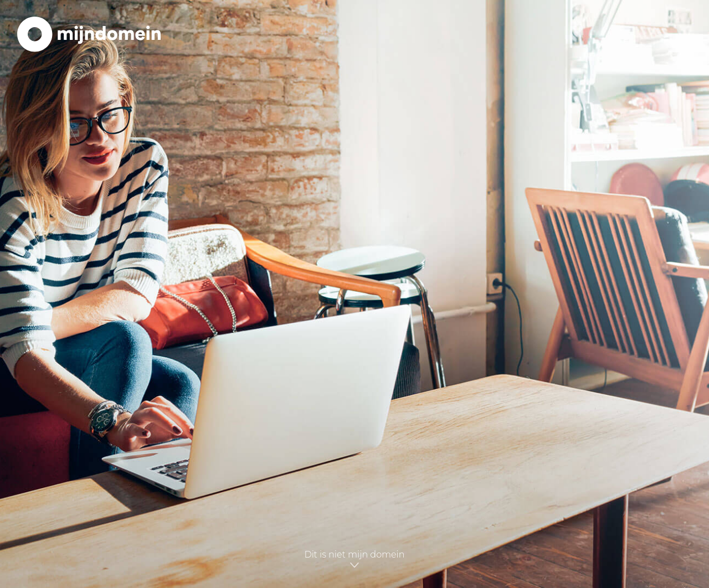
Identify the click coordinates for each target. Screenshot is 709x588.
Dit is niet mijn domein (354, 560)
